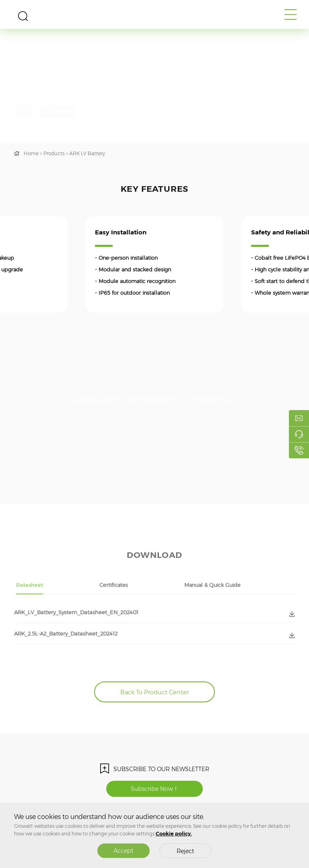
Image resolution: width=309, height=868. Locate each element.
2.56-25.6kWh (58, 112)
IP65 (24, 112)
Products (54, 153)
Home (31, 153)
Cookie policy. (174, 834)
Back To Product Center (154, 692)
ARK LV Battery (87, 153)
